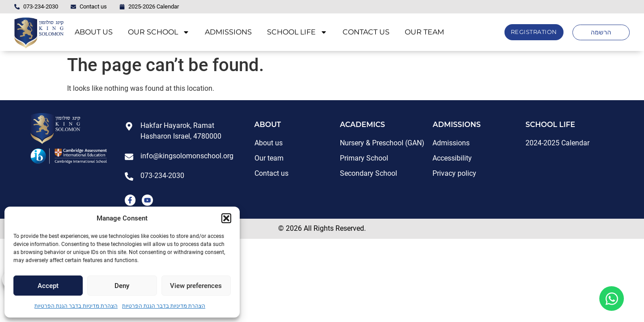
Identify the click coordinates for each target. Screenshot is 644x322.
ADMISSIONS (228, 32)
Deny (122, 286)
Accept (48, 286)
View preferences (196, 286)
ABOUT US (94, 32)
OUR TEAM (424, 32)
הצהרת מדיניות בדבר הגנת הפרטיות (76, 306)
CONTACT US (366, 32)
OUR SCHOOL (159, 32)
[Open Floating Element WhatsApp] (612, 299)
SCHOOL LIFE (297, 32)
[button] (226, 218)
